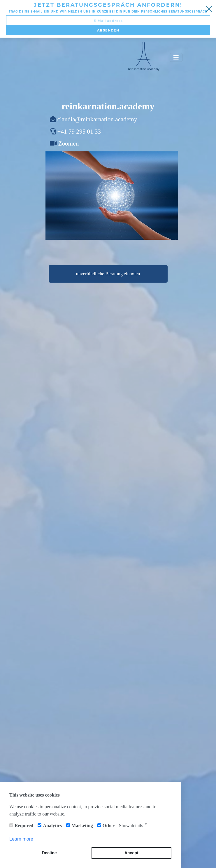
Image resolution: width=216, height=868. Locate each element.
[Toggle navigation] (176, 57)
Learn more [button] (21, 839)
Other (109, 826)
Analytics (52, 826)
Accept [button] (131, 853)
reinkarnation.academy (108, 106)
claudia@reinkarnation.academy (97, 119)
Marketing (82, 826)
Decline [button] (49, 853)
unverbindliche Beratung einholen (108, 274)
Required (24, 826)
